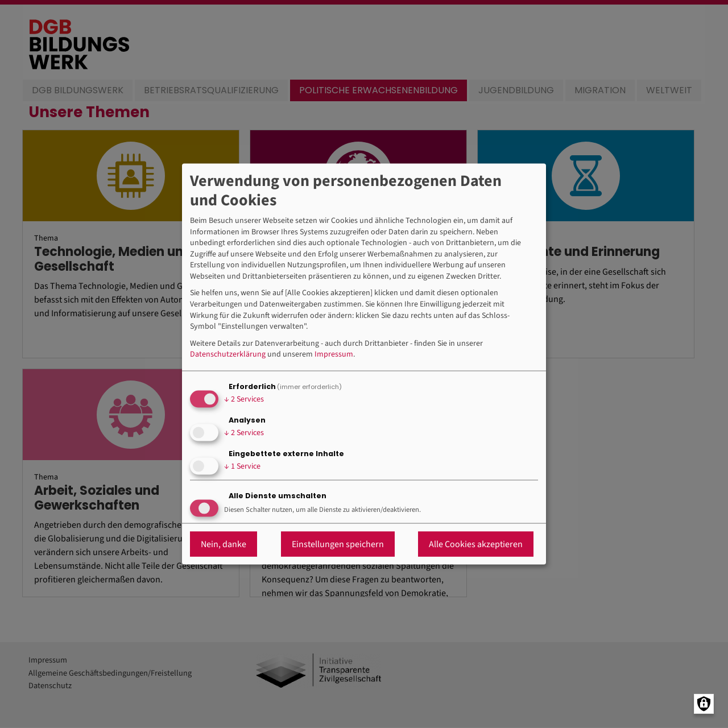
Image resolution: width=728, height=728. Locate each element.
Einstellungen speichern (338, 544)
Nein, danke (224, 544)
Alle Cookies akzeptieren (476, 544)
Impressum (334, 355)
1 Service (242, 466)
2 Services (244, 399)
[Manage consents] (704, 704)
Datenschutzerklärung (228, 355)
